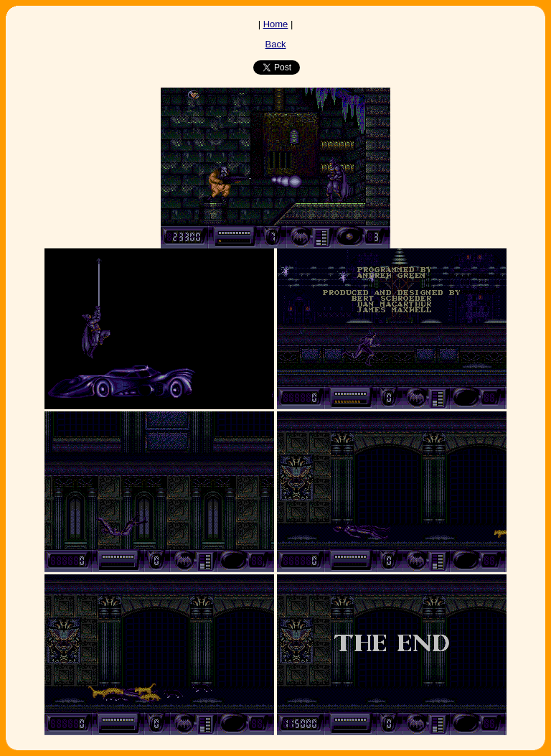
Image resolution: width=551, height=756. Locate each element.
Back (276, 44)
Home (276, 24)
